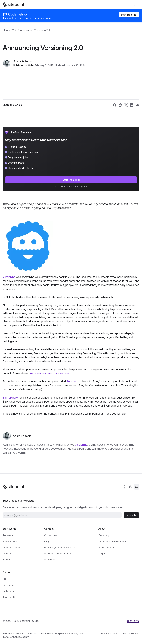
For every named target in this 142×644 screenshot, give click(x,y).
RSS (5, 579)
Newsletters (10, 541)
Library (7, 553)
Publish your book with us (60, 547)
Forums (7, 560)
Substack (72, 381)
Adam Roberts (22, 61)
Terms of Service (12, 637)
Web (14, 30)
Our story (104, 535)
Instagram (9, 591)
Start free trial (129, 15)
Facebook (8, 585)
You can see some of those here (49, 373)
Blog (5, 30)
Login (102, 553)
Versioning (9, 277)
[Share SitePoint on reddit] (120, 105)
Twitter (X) (9, 597)
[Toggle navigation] (135, 5)
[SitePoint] (14, 5)
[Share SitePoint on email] (137, 105)
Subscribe (131, 515)
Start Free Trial (71, 180)
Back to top (133, 621)
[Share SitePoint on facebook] (115, 105)
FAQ (46, 541)
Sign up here (10, 398)
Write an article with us (58, 553)
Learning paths (12, 547)
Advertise (50, 560)
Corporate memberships (112, 541)
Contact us (51, 535)
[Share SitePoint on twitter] (126, 105)
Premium (8, 535)
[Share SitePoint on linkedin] (132, 105)
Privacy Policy (70, 634)
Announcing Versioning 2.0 (35, 30)
